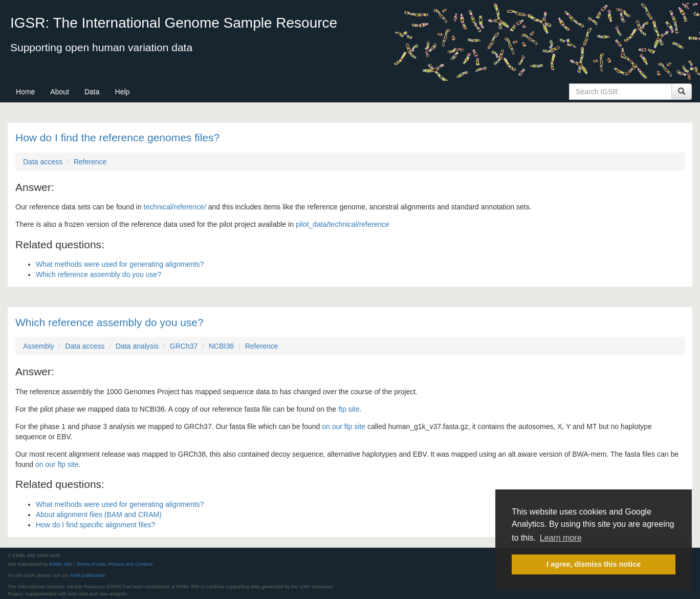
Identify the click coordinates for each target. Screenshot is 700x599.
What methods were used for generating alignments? (120, 264)
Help (123, 92)
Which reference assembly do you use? (99, 274)
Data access (43, 162)
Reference (90, 162)
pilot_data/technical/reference (343, 224)
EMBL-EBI (61, 564)
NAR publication (88, 575)
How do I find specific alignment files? (95, 525)
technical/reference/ (175, 207)
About (60, 92)
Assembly (39, 346)
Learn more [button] (561, 538)
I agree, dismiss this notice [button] (594, 564)
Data (92, 92)
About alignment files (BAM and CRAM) (99, 515)
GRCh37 (184, 346)
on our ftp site (344, 426)
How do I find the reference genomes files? (117, 137)
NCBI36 (221, 346)
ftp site (349, 409)
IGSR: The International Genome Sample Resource (174, 23)
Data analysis (137, 346)
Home (25, 92)
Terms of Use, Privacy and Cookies (114, 564)
